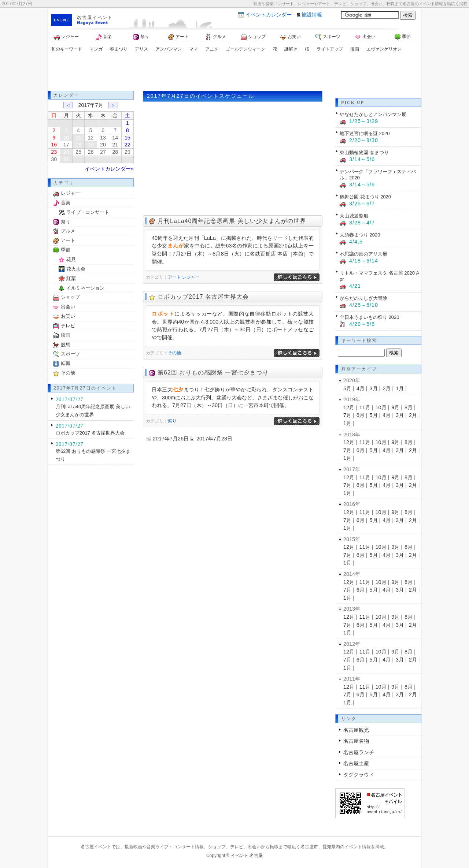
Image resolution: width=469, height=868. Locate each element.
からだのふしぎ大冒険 (363, 298)
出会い (365, 37)
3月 (374, 388)
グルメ (216, 37)
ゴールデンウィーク (245, 49)
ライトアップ (330, 49)
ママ (193, 49)
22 (128, 145)
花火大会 (76, 269)
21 (115, 145)
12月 (349, 407)
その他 (174, 353)
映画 (66, 335)
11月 (365, 407)
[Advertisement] (234, 72)
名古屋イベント (95, 18)
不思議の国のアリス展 (363, 254)
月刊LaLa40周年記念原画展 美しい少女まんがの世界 (232, 221)
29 (128, 152)
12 (91, 138)
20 (103, 145)
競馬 (66, 345)
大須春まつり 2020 (360, 235)
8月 (409, 407)
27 (103, 152)
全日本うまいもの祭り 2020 (369, 317)
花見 (71, 259)
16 (54, 145)
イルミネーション (85, 288)
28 (115, 152)
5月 (347, 388)
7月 (347, 415)
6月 (361, 415)
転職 (66, 363)
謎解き (291, 49)
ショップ (253, 37)
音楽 (104, 37)
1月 (400, 388)
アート (178, 37)
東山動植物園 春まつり (364, 152)
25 (78, 152)
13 (103, 138)
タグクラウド (359, 775)
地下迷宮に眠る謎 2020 (365, 133)
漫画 (355, 49)
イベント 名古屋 (247, 856)
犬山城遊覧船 (354, 216)
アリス (141, 49)
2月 (387, 388)
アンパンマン (169, 49)
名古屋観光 (356, 730)
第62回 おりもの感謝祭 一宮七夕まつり (213, 372)
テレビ (68, 326)
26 (91, 152)
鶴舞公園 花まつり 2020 (365, 197)
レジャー (66, 37)
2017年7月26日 (171, 439)
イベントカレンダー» (109, 169)
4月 (361, 388)
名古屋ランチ (359, 752)
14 (115, 138)
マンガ (96, 49)
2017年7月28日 (214, 439)
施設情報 (312, 15)
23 (54, 152)
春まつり (119, 49)
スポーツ (328, 37)
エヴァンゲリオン (384, 49)
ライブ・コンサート (88, 212)
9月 (395, 407)
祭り (141, 37)
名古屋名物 (356, 741)
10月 (381, 407)
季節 (403, 37)
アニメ (212, 49)
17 (66, 145)
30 (54, 159)
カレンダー (269, 15)
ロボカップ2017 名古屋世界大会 (203, 297)
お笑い (291, 37)
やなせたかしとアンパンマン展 (373, 114)
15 (128, 138)
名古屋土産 (356, 763)
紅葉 (71, 278)
